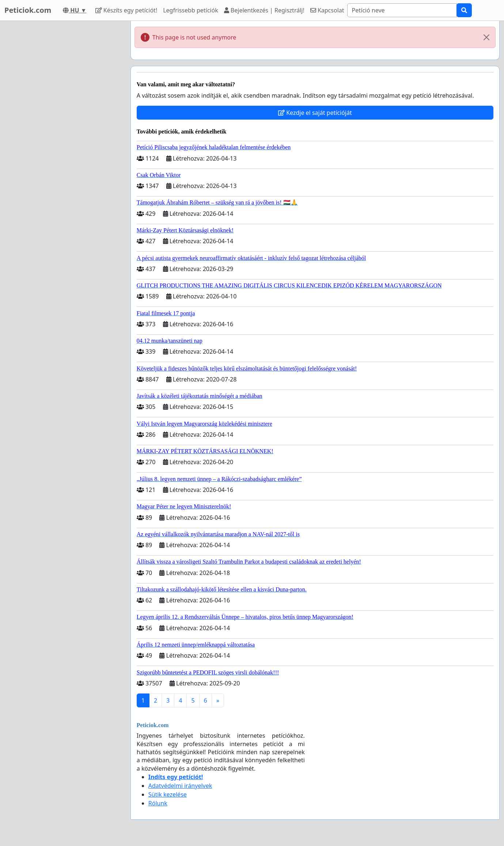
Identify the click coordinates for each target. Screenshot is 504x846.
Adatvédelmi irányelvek (180, 786)
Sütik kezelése (168, 794)
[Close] (486, 37)
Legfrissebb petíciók (190, 10)
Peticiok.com (28, 10)
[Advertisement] (59, 131)
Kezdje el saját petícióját (315, 113)
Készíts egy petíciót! (126, 10)
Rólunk (158, 803)
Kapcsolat (327, 10)
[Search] (402, 10)
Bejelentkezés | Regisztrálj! (264, 10)
